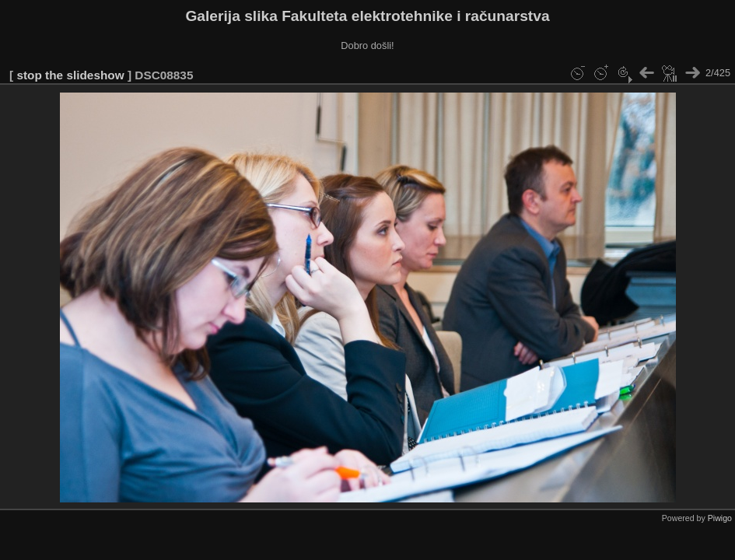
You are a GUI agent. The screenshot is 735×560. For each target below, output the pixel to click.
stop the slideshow (70, 75)
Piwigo (720, 518)
